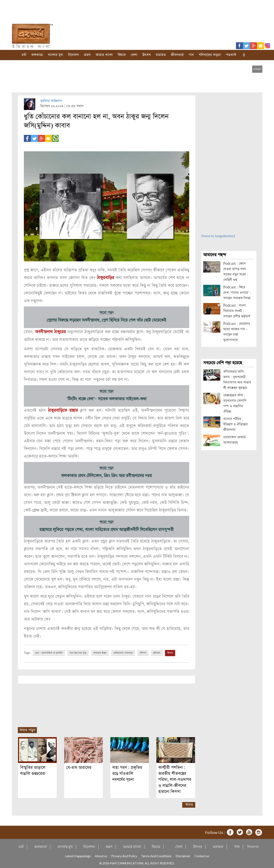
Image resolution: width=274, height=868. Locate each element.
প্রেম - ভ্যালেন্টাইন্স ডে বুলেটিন (49, 652)
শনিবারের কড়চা (210, 55)
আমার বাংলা (104, 55)
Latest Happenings (78, 855)
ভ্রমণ (87, 55)
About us (101, 855)
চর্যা (24, 55)
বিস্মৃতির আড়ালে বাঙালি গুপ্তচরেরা (33, 769)
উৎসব (147, 55)
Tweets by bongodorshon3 (218, 236)
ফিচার (122, 55)
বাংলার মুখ (55, 55)
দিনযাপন (253, 845)
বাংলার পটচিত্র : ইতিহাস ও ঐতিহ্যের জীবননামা (236, 424)
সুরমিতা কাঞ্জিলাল (51, 101)
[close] (257, 69)
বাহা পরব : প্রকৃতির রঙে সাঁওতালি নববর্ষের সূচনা (127, 772)
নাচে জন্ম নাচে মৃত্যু (78, 652)
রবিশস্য (143, 652)
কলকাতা (37, 55)
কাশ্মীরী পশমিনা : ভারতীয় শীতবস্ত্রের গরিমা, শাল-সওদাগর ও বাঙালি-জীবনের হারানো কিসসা (175, 778)
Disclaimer (183, 855)
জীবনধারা (177, 55)
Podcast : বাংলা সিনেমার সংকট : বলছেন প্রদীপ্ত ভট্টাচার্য (237, 311)
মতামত (161, 55)
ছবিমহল (157, 652)
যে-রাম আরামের (79, 766)
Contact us (202, 855)
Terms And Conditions (156, 855)
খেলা (134, 55)
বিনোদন (73, 55)
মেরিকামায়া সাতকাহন (123, 652)
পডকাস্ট (231, 55)
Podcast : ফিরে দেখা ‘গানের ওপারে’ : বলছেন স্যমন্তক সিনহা (237, 293)
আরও (189, 803)
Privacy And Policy (124, 855)
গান (191, 55)
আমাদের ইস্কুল (100, 652)
